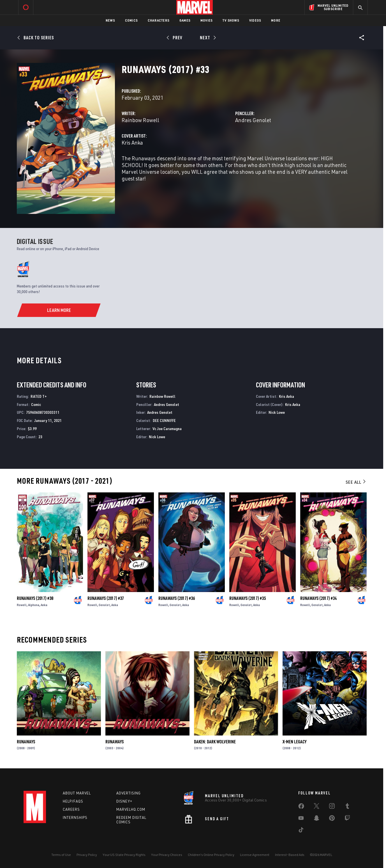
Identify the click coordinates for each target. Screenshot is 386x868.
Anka (44, 605)
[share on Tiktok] (301, 831)
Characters (159, 20)
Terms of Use (61, 855)
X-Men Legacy (294, 742)
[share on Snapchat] (316, 819)
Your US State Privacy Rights (124, 855)
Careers (71, 809)
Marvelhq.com (131, 809)
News (110, 20)
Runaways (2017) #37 (106, 598)
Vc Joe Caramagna (167, 429)
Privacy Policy (87, 855)
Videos (255, 20)
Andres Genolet (253, 120)
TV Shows (231, 20)
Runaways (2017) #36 (177, 598)
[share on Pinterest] (332, 819)
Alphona (34, 605)
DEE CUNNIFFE (164, 420)
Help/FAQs (73, 801)
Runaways (26, 742)
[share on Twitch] (347, 819)
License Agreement (255, 855)
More (276, 20)
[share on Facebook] (301, 807)
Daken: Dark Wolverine (215, 742)
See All (356, 482)
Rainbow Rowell (140, 120)
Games (185, 20)
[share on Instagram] (332, 807)
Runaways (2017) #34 (318, 598)
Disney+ (124, 801)
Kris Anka (132, 142)
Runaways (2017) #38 (35, 598)
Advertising (129, 793)
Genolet (104, 605)
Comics (131, 20)
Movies (206, 20)
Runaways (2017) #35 (248, 598)
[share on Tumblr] (347, 807)
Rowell (22, 605)
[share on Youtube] (301, 819)
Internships (75, 817)
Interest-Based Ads (290, 855)
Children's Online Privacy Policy (211, 855)
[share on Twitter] (316, 807)
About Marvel (77, 793)
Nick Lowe (157, 437)
